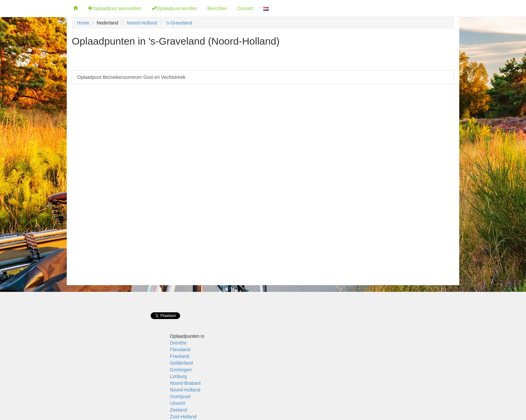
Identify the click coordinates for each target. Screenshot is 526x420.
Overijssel (180, 397)
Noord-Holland (142, 23)
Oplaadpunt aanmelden (115, 8)
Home (83, 23)
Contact (245, 8)
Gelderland (182, 363)
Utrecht (178, 403)
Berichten (217, 8)
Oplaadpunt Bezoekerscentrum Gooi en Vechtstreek (131, 77)
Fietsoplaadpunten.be (34, 8)
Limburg (179, 376)
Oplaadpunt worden (174, 8)
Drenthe (178, 343)
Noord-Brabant (186, 383)
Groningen (181, 370)
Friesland (180, 356)
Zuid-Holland (183, 417)
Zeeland (179, 410)
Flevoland (180, 350)
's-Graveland (179, 23)
